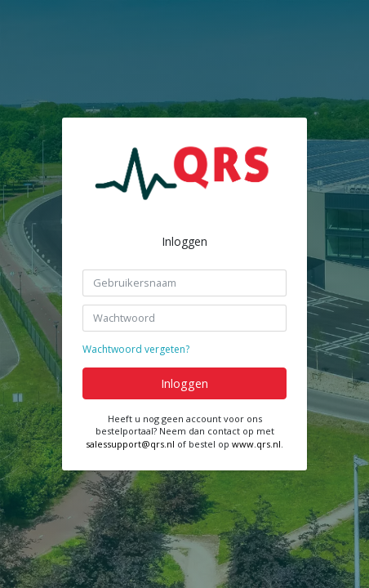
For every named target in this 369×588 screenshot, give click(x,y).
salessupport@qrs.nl (130, 444)
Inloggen (184, 383)
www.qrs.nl (256, 444)
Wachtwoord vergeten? (136, 349)
